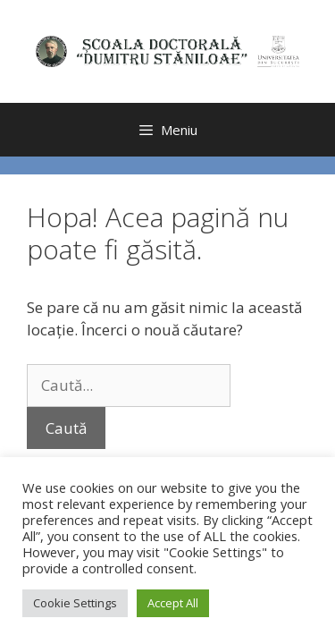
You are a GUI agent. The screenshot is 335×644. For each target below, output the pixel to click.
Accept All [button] (173, 603)
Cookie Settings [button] (75, 603)
